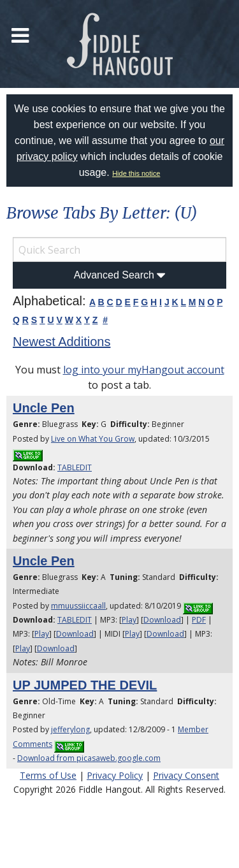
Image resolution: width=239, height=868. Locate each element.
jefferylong (70, 729)
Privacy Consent (186, 775)
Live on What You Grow (93, 439)
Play (129, 620)
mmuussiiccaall (78, 606)
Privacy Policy (115, 775)
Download (162, 620)
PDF (199, 620)
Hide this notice (136, 173)
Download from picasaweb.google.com (89, 758)
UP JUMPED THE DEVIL (85, 685)
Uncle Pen (44, 408)
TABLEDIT (75, 467)
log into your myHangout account (144, 370)
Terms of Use (48, 775)
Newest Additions (62, 342)
